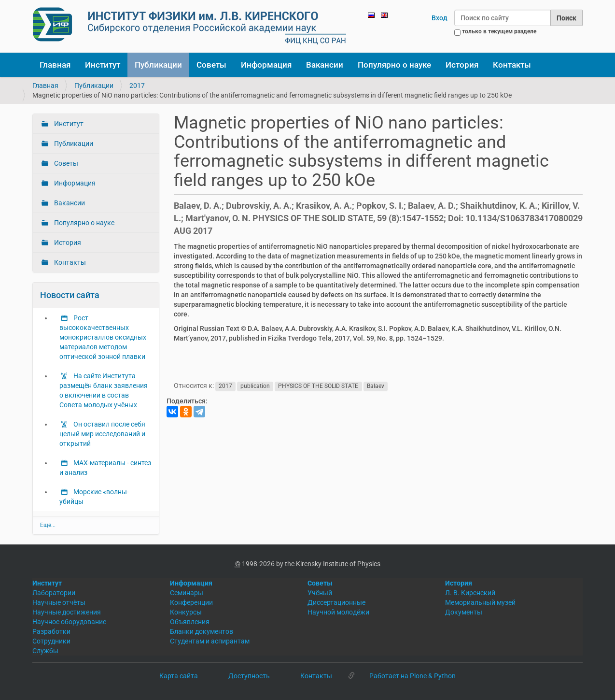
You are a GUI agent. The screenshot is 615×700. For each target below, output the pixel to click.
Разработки (51, 631)
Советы (211, 65)
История (462, 65)
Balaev (376, 386)
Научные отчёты (59, 602)
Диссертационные (336, 602)
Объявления (190, 622)
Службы (45, 651)
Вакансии (325, 65)
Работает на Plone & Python (412, 676)
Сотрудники (51, 641)
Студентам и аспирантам (210, 641)
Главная (55, 65)
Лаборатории (54, 593)
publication (255, 386)
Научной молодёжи (338, 612)
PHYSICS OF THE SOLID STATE (318, 386)
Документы (464, 612)
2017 (137, 86)
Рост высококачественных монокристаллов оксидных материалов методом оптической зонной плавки (103, 337)
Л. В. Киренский (470, 593)
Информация (266, 65)
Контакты (512, 65)
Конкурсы (186, 612)
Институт (103, 65)
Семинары (187, 593)
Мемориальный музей (480, 602)
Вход (440, 18)
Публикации (158, 65)
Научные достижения (67, 612)
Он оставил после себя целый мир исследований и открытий (102, 434)
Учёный (320, 593)
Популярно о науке (394, 65)
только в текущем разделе (499, 31)
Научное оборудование (69, 622)
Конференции (191, 602)
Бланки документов (202, 631)
